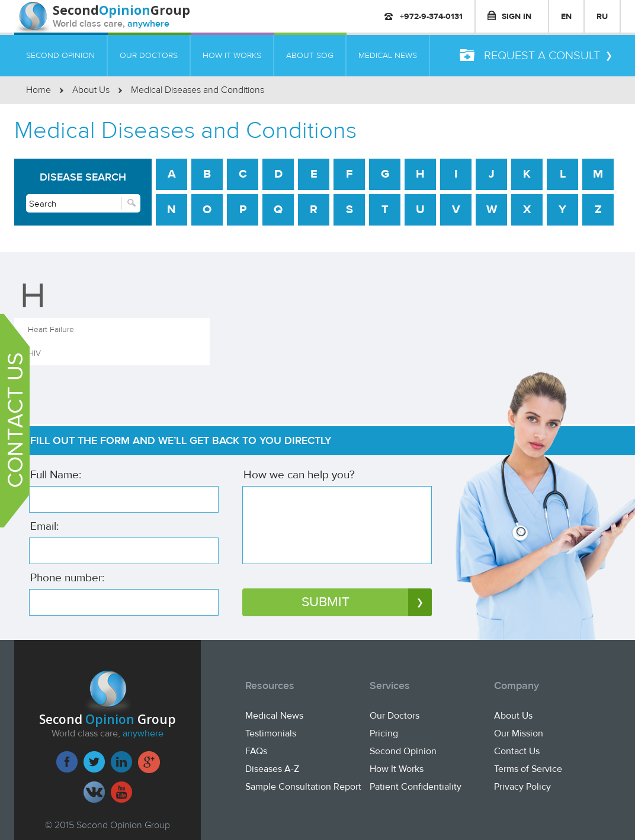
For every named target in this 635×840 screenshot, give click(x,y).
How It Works (397, 769)
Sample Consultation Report (303, 787)
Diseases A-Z (272, 769)
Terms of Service (528, 769)
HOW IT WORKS (232, 55)
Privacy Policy (522, 787)
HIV (34, 353)
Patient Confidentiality (416, 787)
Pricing (384, 733)
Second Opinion (403, 751)
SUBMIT (367, 602)
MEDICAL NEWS (388, 55)
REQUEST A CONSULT (535, 56)
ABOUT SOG (310, 55)
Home (39, 90)
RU (602, 16)
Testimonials (271, 733)
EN (566, 16)
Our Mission (519, 733)
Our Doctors (395, 716)
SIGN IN (509, 16)
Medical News (274, 716)
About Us (91, 90)
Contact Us (517, 751)
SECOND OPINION (60, 55)
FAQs (256, 751)
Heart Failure (51, 329)
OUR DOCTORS (149, 55)
